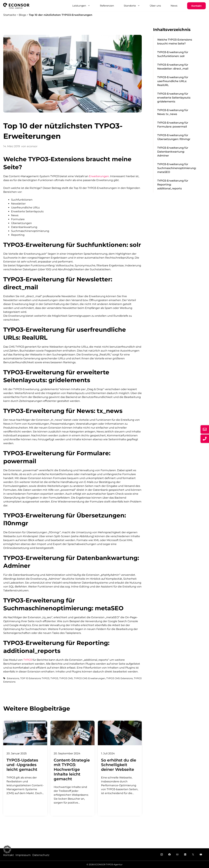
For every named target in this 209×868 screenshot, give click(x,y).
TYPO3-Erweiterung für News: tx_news (173, 112)
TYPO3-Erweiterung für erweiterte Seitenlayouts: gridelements (174, 98)
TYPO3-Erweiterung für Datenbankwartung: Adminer (173, 152)
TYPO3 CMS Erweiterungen (90, 678)
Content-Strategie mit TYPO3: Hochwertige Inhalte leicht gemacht (72, 769)
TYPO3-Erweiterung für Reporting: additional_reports (173, 185)
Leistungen (84, 6)
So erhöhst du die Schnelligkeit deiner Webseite (119, 765)
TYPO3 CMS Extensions (120, 678)
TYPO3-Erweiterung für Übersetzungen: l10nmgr (174, 137)
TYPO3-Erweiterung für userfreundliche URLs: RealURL (173, 81)
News (174, 6)
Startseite (10, 15)
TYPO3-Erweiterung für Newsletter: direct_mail (173, 67)
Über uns (155, 6)
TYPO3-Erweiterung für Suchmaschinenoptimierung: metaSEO (177, 168)
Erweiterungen (99, 176)
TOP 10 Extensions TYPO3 (35, 678)
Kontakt (196, 6)
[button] (7, 849)
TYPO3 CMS (66, 678)
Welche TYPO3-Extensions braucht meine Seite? (175, 42)
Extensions (13, 678)
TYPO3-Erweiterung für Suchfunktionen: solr (173, 54)
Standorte (134, 6)
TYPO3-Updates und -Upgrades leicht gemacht (22, 765)
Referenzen (107, 6)
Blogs (22, 15)
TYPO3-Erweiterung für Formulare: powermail (173, 125)
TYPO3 (28, 660)
